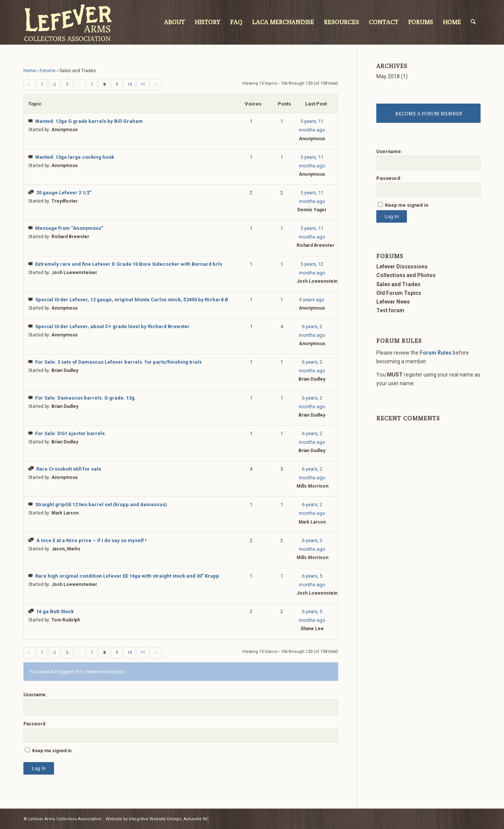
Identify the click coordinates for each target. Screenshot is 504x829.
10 (130, 84)
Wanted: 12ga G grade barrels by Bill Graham (89, 121)
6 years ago (312, 300)
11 (143, 84)
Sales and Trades (398, 284)
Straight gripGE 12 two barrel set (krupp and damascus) (101, 504)
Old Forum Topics (399, 293)
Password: (35, 724)
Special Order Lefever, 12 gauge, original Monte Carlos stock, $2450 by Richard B (132, 300)
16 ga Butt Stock (55, 611)
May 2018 (388, 76)
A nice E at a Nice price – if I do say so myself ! (91, 540)
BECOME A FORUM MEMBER (429, 113)
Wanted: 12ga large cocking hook (75, 157)
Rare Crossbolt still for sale (69, 469)
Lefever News (393, 302)
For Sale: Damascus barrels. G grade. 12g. (86, 398)
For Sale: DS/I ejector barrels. (71, 433)
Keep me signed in (52, 751)
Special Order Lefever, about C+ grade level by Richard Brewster (112, 326)
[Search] (474, 22)
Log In (39, 768)
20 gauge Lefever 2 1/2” (64, 193)
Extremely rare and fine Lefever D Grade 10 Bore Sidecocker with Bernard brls (129, 264)
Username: (35, 695)
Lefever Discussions (402, 267)
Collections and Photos (406, 275)
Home (30, 71)
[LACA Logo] (68, 22)
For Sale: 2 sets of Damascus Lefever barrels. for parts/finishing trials (118, 362)
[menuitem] (175, 22)
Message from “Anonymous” (69, 228)
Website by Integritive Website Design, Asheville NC (157, 819)
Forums (48, 71)
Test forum (390, 310)
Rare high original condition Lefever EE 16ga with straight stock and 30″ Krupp (127, 576)
